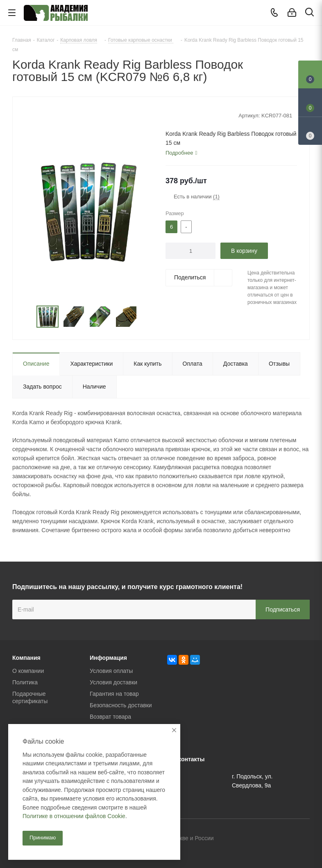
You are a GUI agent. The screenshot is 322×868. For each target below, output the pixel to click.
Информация (108, 658)
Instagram (304, 839)
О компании (28, 671)
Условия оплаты (111, 671)
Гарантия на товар (114, 694)
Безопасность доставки (121, 705)
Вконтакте (263, 839)
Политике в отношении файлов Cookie (74, 816)
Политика (25, 682)
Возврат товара (110, 717)
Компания (26, 658)
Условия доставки (113, 682)
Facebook (283, 839)
